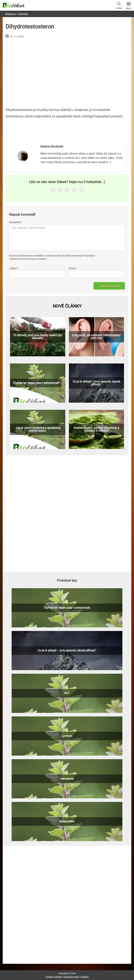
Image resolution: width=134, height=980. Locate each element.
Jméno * (14, 268)
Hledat (119, 5)
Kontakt (85, 977)
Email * (73, 268)
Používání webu (71, 977)
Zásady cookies (54, 977)
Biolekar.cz (11, 14)
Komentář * (15, 222)
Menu (129, 5)
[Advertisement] (67, 71)
